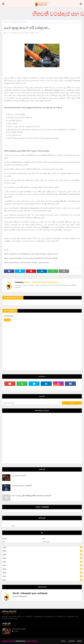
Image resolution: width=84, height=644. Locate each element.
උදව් (4, 541)
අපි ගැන (63, 641)
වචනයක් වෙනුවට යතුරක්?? (22, 486)
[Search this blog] (32, 403)
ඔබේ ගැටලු (46, 541)
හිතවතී (4, 539)
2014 (42, 580)
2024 (42, 555)
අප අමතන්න (72, 641)
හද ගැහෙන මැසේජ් (19, 475)
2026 (42, 547)
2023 (42, 558)
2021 (42, 565)
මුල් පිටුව (80, 641)
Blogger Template (31, 641)
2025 (42, 551)
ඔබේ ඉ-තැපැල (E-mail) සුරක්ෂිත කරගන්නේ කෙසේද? (31, 496)
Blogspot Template (8, 641)
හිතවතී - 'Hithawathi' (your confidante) (18, 33)
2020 (42, 569)
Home (6, 22)
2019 (42, 573)
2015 (42, 576)
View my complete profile (20, 596)
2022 (42, 562)
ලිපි (44, 539)
